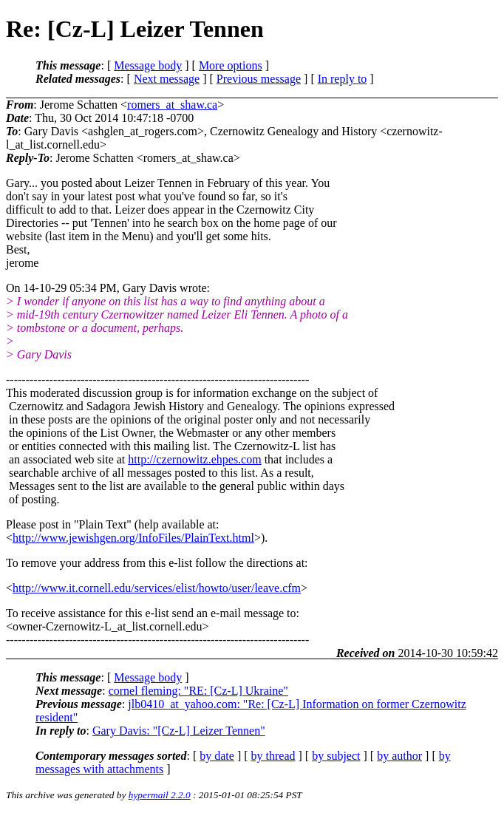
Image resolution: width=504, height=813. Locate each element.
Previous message (259, 79)
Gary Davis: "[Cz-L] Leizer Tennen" (179, 731)
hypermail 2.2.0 (160, 795)
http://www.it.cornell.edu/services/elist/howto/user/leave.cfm (157, 588)
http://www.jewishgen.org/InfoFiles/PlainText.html (133, 538)
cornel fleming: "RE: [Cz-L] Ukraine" (198, 691)
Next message (167, 79)
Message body (148, 65)
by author (399, 756)
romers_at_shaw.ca (172, 105)
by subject (336, 756)
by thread (273, 756)
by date (217, 756)
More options (231, 65)
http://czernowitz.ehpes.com (194, 459)
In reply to (343, 79)
